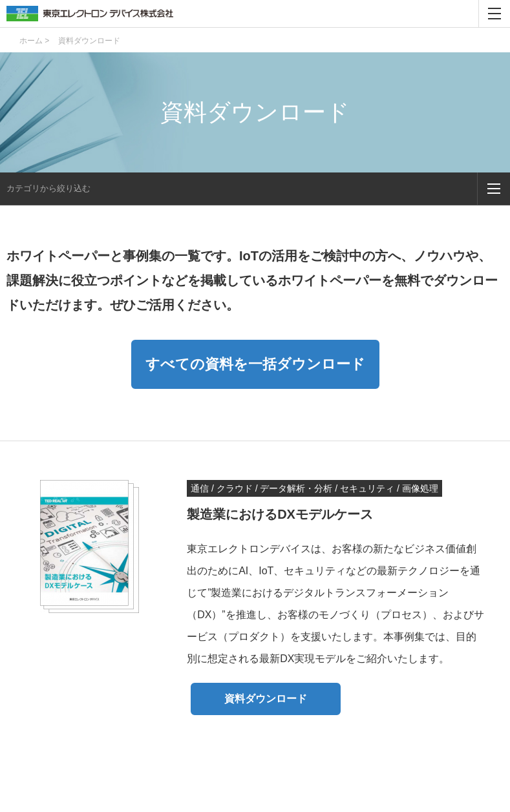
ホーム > (34, 41)
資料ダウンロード (266, 699)
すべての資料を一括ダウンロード (255, 364)
